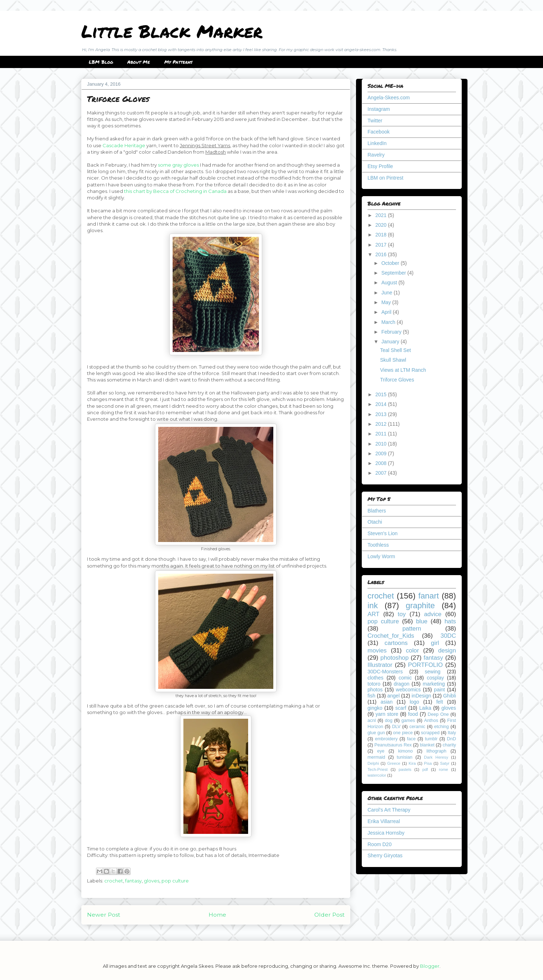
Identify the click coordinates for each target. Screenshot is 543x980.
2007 (382, 473)
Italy (452, 733)
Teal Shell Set (396, 350)
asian (386, 702)
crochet (114, 881)
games (408, 721)
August (390, 283)
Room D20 (380, 844)
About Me (139, 62)
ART (373, 614)
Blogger (430, 966)
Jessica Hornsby (386, 833)
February (392, 332)
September (394, 273)
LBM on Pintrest (385, 178)
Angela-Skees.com (389, 98)
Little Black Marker (172, 31)
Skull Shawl (393, 360)
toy (402, 614)
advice (433, 614)
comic (405, 678)
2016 (382, 254)
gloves (152, 881)
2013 (382, 414)
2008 (382, 463)
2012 (382, 424)
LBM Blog (101, 62)
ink (373, 606)
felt (440, 702)
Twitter (375, 121)
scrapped (430, 733)
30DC (448, 636)
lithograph (436, 751)
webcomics (408, 690)
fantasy (133, 881)
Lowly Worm (381, 556)
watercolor (377, 775)
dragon (402, 684)
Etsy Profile (380, 166)
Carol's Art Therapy (389, 810)
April (387, 312)
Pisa (428, 763)
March (389, 322)
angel (393, 696)
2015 (382, 394)
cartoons (396, 643)
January (391, 342)
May (387, 302)
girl (435, 643)
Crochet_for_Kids (391, 636)
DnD (451, 739)
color (412, 651)
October (391, 263)
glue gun (376, 733)
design (447, 651)
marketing (434, 684)
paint (439, 690)
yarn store (387, 714)
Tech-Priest (378, 769)
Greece (394, 763)
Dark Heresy (436, 757)
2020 (382, 225)
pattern (412, 629)
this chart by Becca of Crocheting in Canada (175, 191)
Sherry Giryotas (385, 855)
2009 (382, 453)
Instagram (379, 109)
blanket (427, 745)
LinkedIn (377, 143)
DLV (396, 727)
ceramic (417, 727)
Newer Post (104, 915)
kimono (405, 751)
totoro (374, 684)
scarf (401, 708)
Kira (412, 763)
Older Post (329, 915)
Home (217, 915)
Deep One (438, 714)
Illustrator (380, 665)
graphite (420, 606)
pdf (425, 769)
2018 (382, 235)
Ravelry (376, 155)
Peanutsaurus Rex (393, 745)
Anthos (431, 721)
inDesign (421, 696)
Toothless (378, 545)
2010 (382, 444)
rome (443, 769)
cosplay (435, 678)
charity (449, 745)
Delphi (373, 763)
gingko (375, 708)
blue (422, 621)
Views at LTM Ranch (403, 370)
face (411, 739)
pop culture (175, 881)
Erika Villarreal (384, 821)
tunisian (404, 757)
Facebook (378, 132)
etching (441, 727)
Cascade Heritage (124, 145)
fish (371, 696)
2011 (382, 434)
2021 (382, 215)
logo (414, 702)
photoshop (394, 658)
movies (377, 651)
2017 (382, 245)
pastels (405, 769)
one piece (403, 733)
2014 (382, 404)
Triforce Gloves (397, 380)
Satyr (445, 763)
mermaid (376, 757)
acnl (372, 721)
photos (375, 690)
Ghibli (450, 696)
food (413, 714)
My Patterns (178, 62)
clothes (375, 678)
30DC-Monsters (385, 672)
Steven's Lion (383, 533)
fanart (428, 596)
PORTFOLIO (426, 665)
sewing (433, 672)
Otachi (375, 522)
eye (381, 751)
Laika (425, 708)
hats (450, 621)
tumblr (431, 739)
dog (389, 721)
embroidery (386, 739)
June (387, 293)
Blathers (377, 511)
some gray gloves (178, 165)
